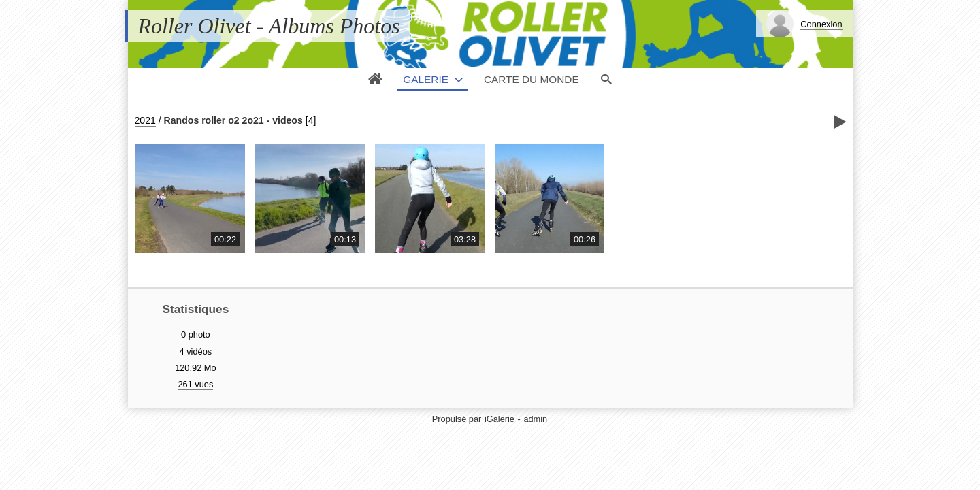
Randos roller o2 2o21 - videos (233, 120)
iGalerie (500, 419)
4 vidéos (196, 352)
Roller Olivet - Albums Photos (269, 26)
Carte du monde (532, 79)
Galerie (426, 79)
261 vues (195, 384)
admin (535, 419)
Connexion (821, 24)
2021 (145, 120)
